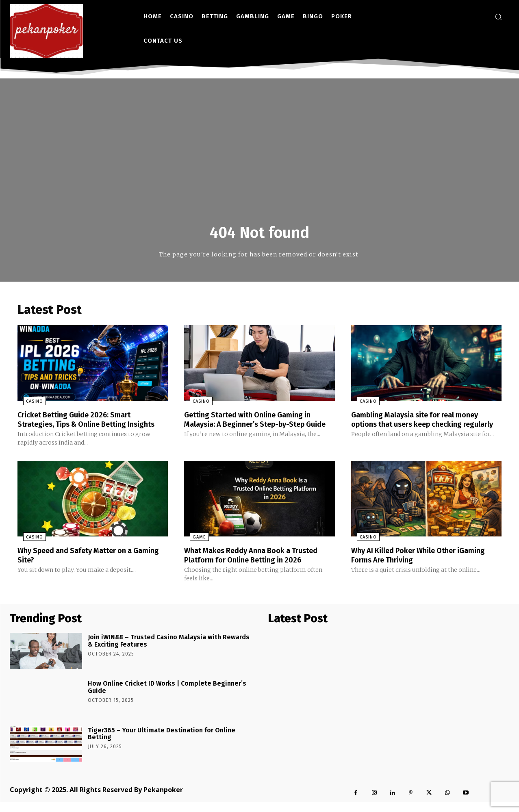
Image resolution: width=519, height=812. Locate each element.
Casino (29, 403)
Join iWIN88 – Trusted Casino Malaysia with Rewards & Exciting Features (169, 651)
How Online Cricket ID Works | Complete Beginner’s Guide (167, 697)
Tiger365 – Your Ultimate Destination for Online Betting (162, 744)
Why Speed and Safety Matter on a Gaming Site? (82, 565)
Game (194, 548)
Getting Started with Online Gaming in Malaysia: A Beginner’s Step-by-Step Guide (254, 426)
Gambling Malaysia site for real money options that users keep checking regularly (422, 426)
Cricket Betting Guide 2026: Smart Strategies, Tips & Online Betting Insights (81, 426)
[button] (498, 17)
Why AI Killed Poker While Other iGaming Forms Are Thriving (426, 565)
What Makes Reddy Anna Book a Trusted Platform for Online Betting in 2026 (259, 565)
